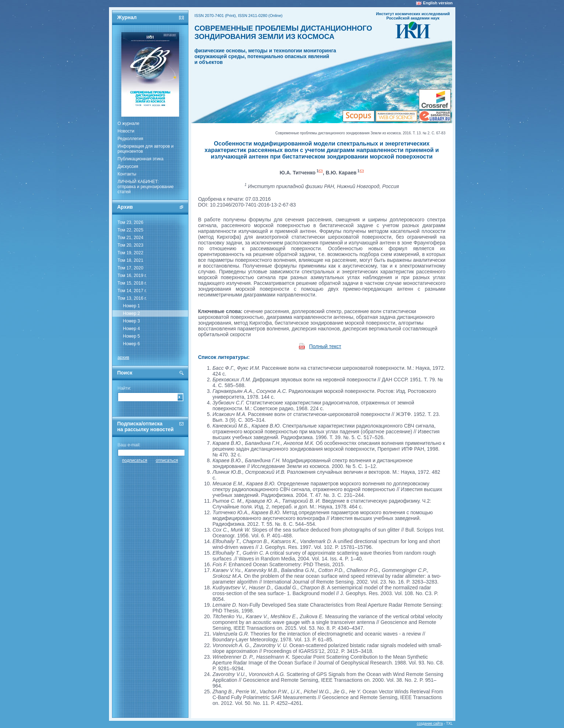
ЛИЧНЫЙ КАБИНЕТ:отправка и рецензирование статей (146, 187)
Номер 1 (132, 306)
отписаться (167, 460)
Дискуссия (128, 166)
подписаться (135, 460)
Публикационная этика (141, 159)
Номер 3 (132, 321)
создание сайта (430, 723)
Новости (126, 131)
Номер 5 (132, 336)
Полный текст (325, 346)
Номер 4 (132, 329)
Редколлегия (131, 139)
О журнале (129, 123)
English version (438, 3)
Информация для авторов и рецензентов (146, 149)
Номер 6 (132, 344)
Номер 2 (132, 313)
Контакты (127, 174)
